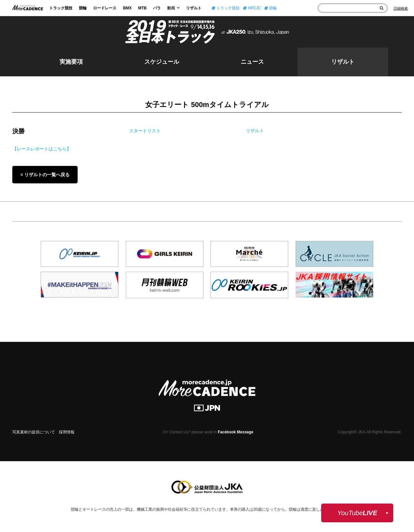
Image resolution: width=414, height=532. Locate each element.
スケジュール (162, 62)
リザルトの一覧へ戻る (45, 175)
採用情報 (67, 432)
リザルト (194, 8)
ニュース (252, 62)
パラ (157, 8)
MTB (142, 8)
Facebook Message (235, 432)
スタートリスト (145, 131)
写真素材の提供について (34, 432)
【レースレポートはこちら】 (42, 149)
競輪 (83, 8)
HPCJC (252, 8)
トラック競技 (61, 8)
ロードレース (105, 8)
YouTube (357, 513)
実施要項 (71, 62)
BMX (127, 8)
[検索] (381, 8)
